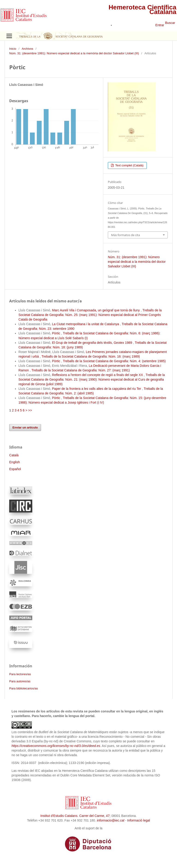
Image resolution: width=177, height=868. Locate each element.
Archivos (27, 49)
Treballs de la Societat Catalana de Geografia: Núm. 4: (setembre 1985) (114, 361)
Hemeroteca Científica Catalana (142, 10)
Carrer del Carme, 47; (95, 816)
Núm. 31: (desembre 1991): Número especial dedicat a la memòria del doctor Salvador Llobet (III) (74, 53)
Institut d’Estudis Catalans (59, 816)
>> (30, 410)
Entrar (160, 25)
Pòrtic (57, 333)
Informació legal (139, 820)
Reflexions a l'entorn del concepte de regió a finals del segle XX (98, 375)
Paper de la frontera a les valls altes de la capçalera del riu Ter (97, 389)
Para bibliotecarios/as (24, 688)
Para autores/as (20, 681)
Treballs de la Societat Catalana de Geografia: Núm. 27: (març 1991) (81, 370)
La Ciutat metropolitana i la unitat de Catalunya (86, 324)
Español (15, 469)
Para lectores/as (20, 674)
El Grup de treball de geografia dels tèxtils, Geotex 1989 (93, 343)
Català (14, 455)
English (15, 462)
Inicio (13, 49)
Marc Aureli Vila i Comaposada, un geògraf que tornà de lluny (96, 310)
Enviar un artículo (25, 427)
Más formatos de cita (125, 235)
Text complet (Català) (129, 165)
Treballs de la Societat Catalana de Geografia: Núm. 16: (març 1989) (91, 356)
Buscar (170, 23)
